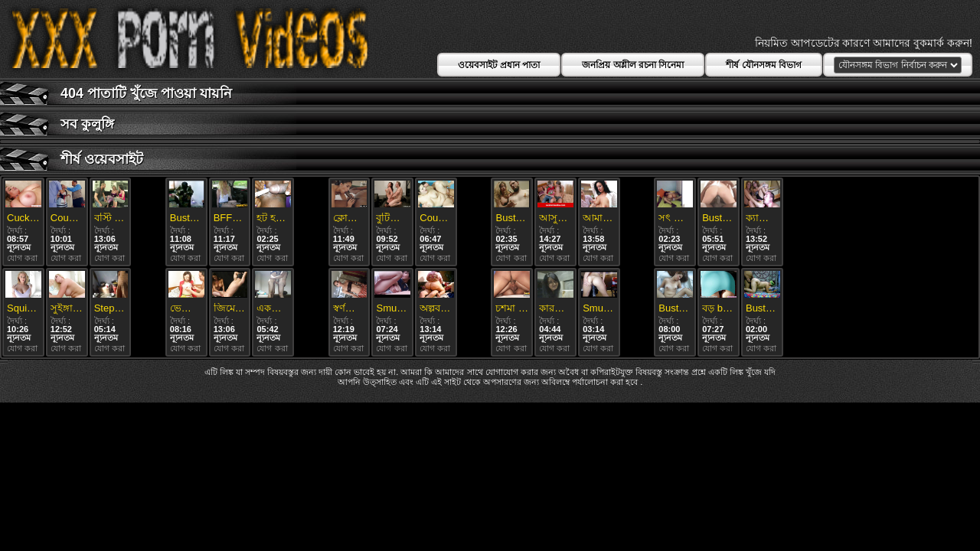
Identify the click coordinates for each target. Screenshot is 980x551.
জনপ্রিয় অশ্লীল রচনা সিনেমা (633, 65)
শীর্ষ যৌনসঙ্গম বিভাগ (764, 65)
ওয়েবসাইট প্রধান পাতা (499, 65)
